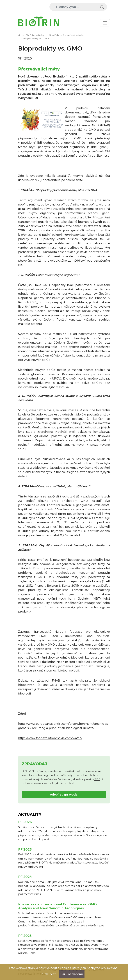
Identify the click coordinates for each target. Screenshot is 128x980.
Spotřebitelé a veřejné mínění (67, 35)
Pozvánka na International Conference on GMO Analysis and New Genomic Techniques (57, 906)
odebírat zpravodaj (64, 795)
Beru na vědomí (72, 974)
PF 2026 (25, 822)
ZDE (97, 779)
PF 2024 (25, 877)
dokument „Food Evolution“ (47, 76)
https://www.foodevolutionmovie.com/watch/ (50, 738)
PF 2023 (25, 936)
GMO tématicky (35, 35)
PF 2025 (25, 849)
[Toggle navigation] (105, 23)
